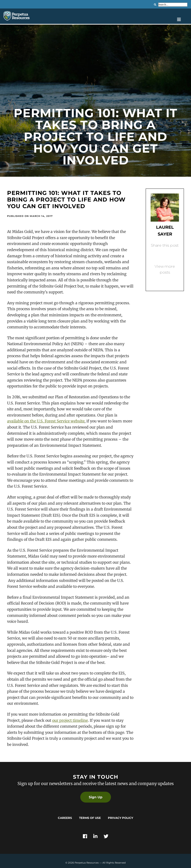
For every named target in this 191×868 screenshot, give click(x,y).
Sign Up (96, 797)
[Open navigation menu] (182, 19)
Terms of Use (90, 818)
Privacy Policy (121, 818)
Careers (65, 818)
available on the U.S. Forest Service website (46, 421)
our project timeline (70, 720)
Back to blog (165, 280)
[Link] (85, 837)
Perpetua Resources (87, 863)
